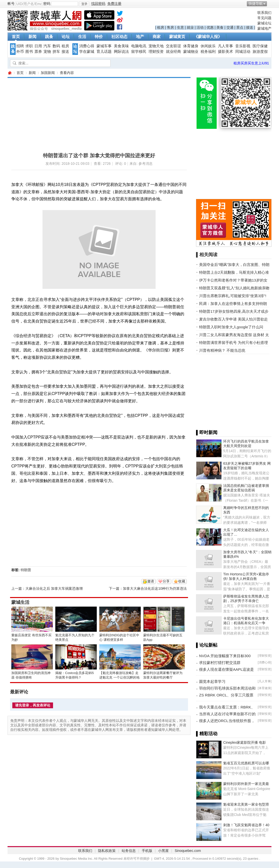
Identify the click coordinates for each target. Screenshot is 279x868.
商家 (157, 37)
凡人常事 (225, 46)
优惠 (210, 27)
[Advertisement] (80, 113)
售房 (170, 27)
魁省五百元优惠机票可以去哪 (246, 763)
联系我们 (264, 13)
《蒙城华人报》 (208, 37)
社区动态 (119, 37)
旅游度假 (260, 52)
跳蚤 (49, 37)
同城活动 (243, 52)
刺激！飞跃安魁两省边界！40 (246, 825)
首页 (16, 37)
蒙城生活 (20, 602)
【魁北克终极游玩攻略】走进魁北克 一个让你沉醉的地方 (119, 677)
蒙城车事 (104, 46)
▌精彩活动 (207, 734)
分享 (166, 581)
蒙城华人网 (10, 73)
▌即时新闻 (207, 432)
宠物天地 (156, 46)
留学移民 (139, 52)
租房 (161, 27)
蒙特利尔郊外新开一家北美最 (246, 784)
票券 (38, 52)
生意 (180, 27)
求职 (29, 46)
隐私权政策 (107, 851)
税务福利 (208, 52)
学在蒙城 (87, 52)
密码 (47, 4)
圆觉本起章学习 (212, 681)
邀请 (151, 581)
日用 (38, 46)
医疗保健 (260, 46)
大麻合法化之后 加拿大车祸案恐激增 (54, 588)
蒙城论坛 (264, 23)
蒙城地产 (264, 28)
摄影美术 (225, 52)
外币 (20, 52)
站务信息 (129, 851)
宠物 (47, 52)
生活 (82, 37)
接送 (250, 27)
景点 (240, 27)
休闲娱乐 (208, 46)
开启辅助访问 (270, 4)
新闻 (32, 37)
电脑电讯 (139, 46)
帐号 (11, 4)
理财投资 (156, 52)
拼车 (56, 52)
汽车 (47, 46)
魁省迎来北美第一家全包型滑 (246, 804)
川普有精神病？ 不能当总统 (222, 350)
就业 (190, 27)
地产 (140, 37)
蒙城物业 (191, 52)
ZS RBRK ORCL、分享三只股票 (226, 695)
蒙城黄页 (177, 37)
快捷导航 (256, 4)
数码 (56, 46)
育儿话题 (104, 52)
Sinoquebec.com (188, 851)
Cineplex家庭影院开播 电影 (245, 742)
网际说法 (121, 52)
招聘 (20, 46)
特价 (99, 37)
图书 (29, 52)
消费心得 (87, 46)
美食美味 (121, 46)
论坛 (66, 37)
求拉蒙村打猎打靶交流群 (220, 663)
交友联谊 (173, 46)
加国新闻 (48, 73)
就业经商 (173, 52)
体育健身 (191, 46)
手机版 (147, 851)
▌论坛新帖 (207, 645)
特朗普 (26, 570)
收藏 (182, 581)
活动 (200, 27)
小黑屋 (163, 851)
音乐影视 (243, 46)
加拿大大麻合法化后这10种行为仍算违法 (155, 588)
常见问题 (264, 18)
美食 (220, 27)
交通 (230, 27)
